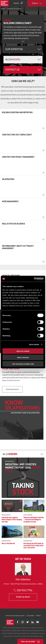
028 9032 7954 (25, 591)
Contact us (12, 70)
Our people (30, 616)
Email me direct (23, 597)
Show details (34, 344)
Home (3, 9)
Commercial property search (15, 616)
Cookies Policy (5, 631)
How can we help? (28, 641)
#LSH (13, 60)
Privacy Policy (18, 636)
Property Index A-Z (8, 636)
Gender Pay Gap (32, 631)
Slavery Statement (22, 631)
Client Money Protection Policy (21, 633)
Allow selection (23, 357)
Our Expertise (14, 49)
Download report (12, 389)
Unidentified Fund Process (37, 633)
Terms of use (40, 628)
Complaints (13, 631)
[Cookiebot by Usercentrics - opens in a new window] (34, 279)
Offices (38, 616)
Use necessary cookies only (23, 364)
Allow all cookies (23, 351)
